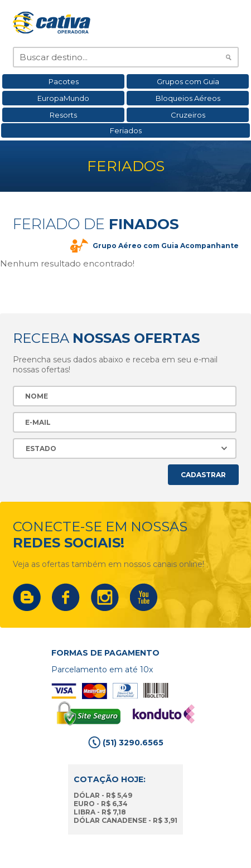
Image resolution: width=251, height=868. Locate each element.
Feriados (126, 130)
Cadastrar (203, 475)
